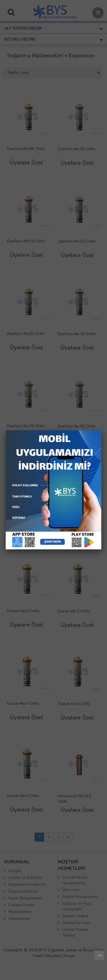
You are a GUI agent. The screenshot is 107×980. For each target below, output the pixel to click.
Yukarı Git (99, 955)
